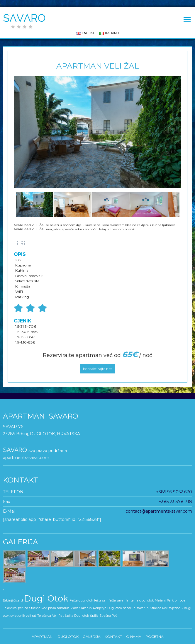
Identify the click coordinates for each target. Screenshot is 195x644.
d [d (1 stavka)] (22, 600)
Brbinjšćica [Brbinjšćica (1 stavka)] (11, 600)
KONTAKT (113, 637)
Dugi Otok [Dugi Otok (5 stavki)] (46, 598)
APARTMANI (43, 637)
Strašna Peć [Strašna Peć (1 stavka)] (159, 608)
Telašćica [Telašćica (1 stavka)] (44, 616)
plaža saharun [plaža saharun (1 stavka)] (59, 608)
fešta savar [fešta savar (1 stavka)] (117, 600)
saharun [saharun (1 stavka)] (129, 608)
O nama (134, 637)
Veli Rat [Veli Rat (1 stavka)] (58, 616)
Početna (155, 637)
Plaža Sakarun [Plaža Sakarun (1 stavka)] (81, 608)
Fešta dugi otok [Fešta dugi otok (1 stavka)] (81, 600)
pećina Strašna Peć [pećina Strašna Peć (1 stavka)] (32, 608)
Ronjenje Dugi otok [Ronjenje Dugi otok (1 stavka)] (107, 608)
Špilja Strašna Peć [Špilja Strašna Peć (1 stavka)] (104, 616)
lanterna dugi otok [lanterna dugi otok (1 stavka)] (140, 600)
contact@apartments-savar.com (159, 511)
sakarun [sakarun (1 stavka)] (143, 608)
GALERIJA (92, 637)
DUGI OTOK (68, 637)
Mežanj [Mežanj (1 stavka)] (160, 600)
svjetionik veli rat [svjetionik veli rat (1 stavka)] (23, 616)
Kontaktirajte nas (97, 369)
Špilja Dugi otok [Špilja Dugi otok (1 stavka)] (77, 616)
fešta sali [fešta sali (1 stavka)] (101, 600)
